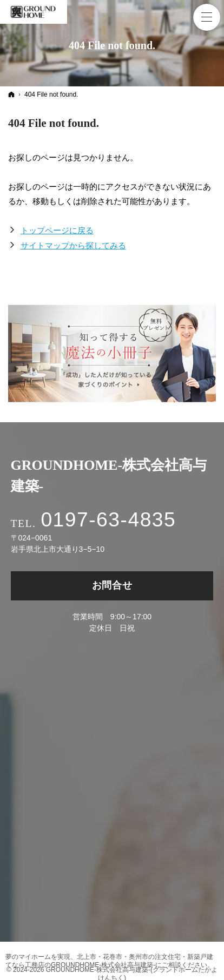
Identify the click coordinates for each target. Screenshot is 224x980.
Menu (207, 17)
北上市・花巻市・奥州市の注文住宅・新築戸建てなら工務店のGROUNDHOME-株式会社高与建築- (109, 961)
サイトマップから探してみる (73, 245)
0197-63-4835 (108, 519)
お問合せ (112, 585)
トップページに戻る (57, 230)
